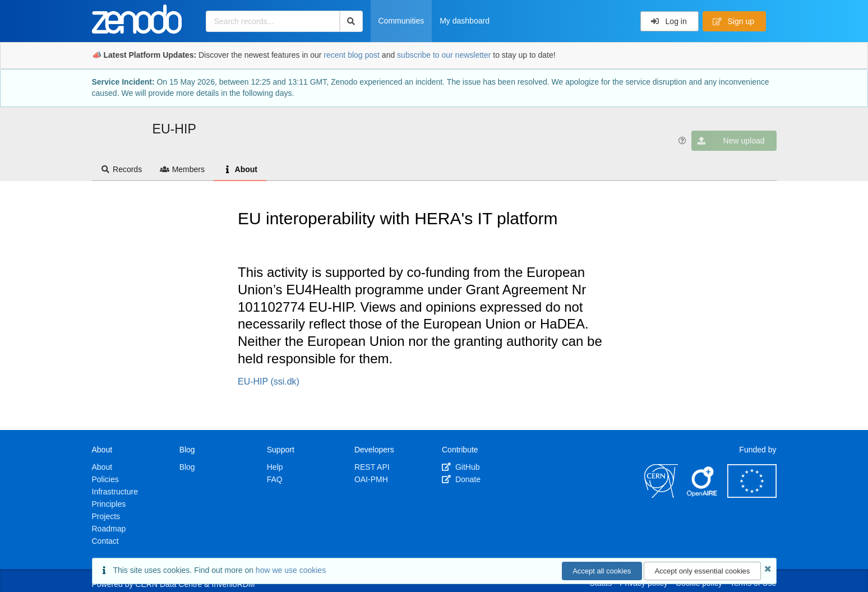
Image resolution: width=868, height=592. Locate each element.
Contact (105, 541)
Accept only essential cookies (702, 571)
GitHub (461, 467)
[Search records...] (273, 21)
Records (122, 169)
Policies (105, 479)
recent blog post (352, 55)
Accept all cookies (602, 571)
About (240, 169)
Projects (106, 516)
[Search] (351, 21)
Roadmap (109, 529)
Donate (461, 479)
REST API (372, 467)
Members (182, 169)
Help (275, 467)
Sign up (733, 21)
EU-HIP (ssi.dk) (269, 381)
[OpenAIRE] (703, 495)
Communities (401, 21)
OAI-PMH (371, 479)
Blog (187, 467)
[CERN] (661, 495)
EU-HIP (174, 129)
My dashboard (465, 21)
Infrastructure (115, 492)
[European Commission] (752, 495)
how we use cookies (291, 570)
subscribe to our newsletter (444, 55)
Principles (109, 504)
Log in (669, 21)
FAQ (275, 479)
